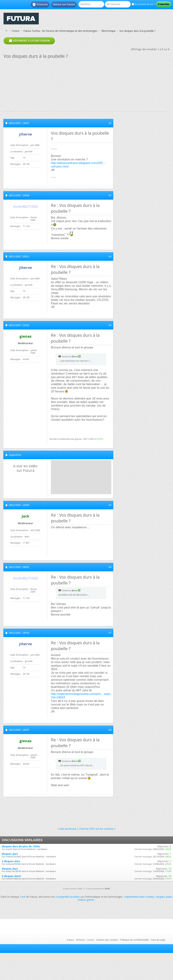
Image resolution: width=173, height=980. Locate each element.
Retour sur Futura (64, 4)
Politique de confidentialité (134, 940)
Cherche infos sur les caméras (96, 829)
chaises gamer (86, 900)
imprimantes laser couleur (139, 897)
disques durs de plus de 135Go (21, 846)
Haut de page (158, 940)
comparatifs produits (68, 897)
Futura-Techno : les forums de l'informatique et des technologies (60, 31)
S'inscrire (40, 5)
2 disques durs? (12, 876)
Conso (91, 940)
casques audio (164, 897)
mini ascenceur (68, 829)
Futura (70, 940)
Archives (81, 940)
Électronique (109, 31)
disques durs (10, 854)
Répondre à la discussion (29, 41)
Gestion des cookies (107, 940)
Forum (16, 31)
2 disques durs (11, 861)
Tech (23, 897)
